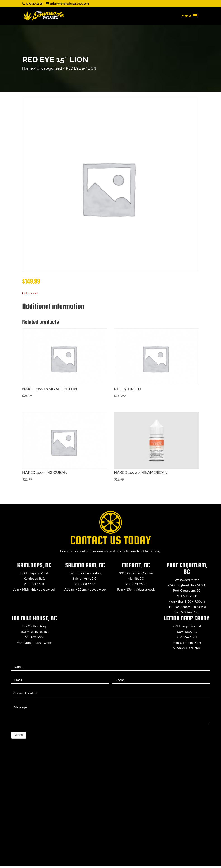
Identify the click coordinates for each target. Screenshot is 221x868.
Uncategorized (49, 68)
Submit (19, 735)
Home (27, 68)
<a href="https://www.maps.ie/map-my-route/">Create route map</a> (110, 810)
